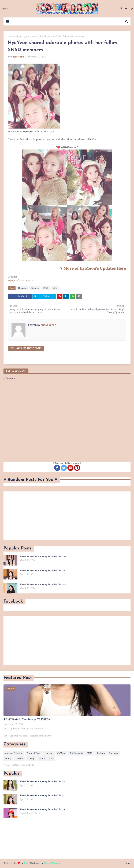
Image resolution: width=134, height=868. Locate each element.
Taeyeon (19, 759)
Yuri (51, 759)
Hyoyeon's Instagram (21, 281)
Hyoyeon (22, 288)
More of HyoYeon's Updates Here (95, 268)
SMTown (61, 753)
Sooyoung (114, 753)
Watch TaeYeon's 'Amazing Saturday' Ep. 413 (42, 796)
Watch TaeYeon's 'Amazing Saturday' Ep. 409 (43, 585)
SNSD (46, 288)
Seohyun (101, 753)
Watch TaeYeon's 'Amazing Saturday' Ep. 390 (43, 810)
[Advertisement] (67, 516)
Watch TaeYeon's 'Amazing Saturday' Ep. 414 (42, 782)
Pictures (35, 288)
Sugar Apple (18, 57)
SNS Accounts (76, 753)
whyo (18, 36)
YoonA (42, 759)
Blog (26, 863)
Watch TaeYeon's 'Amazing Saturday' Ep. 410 (43, 557)
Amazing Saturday (14, 753)
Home (11, 36)
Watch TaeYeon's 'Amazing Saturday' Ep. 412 (42, 571)
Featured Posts (33, 753)
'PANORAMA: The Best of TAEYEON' (27, 720)
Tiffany (31, 759)
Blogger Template (52, 863)
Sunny (8, 759)
